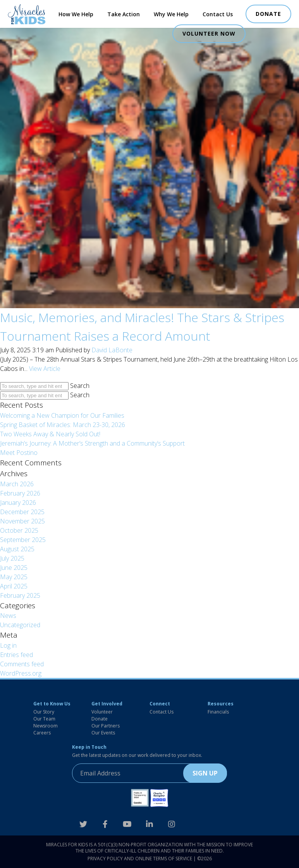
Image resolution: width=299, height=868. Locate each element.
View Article (45, 369)
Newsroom (46, 726)
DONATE (268, 14)
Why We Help (171, 14)
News (8, 616)
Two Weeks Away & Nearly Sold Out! (50, 434)
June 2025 (14, 568)
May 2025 (14, 577)
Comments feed (22, 664)
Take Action (124, 14)
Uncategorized (20, 625)
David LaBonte (112, 350)
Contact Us (218, 14)
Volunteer (102, 712)
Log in (8, 645)
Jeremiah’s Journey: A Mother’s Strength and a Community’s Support (92, 443)
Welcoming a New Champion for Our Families (62, 415)
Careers (42, 733)
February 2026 (20, 493)
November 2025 (22, 521)
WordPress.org (21, 673)
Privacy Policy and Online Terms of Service (140, 859)
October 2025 (19, 530)
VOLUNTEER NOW (209, 33)
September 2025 (23, 540)
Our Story (44, 712)
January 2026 (18, 503)
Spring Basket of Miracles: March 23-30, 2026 (63, 425)
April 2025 (14, 586)
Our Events (103, 733)
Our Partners (106, 726)
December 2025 (22, 512)
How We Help (76, 14)
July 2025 (12, 558)
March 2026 (17, 484)
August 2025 (17, 549)
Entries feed (16, 655)
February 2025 (20, 595)
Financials (218, 712)
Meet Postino (19, 453)
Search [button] (80, 386)
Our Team (44, 719)
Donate (100, 719)
